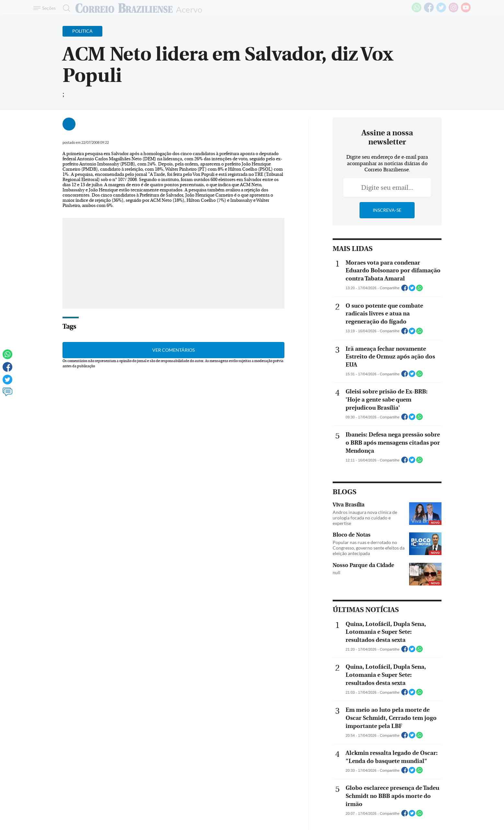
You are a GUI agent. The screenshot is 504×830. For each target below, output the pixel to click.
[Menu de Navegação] (46, 8)
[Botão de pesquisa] (65, 8)
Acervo (189, 9)
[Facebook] (429, 11)
